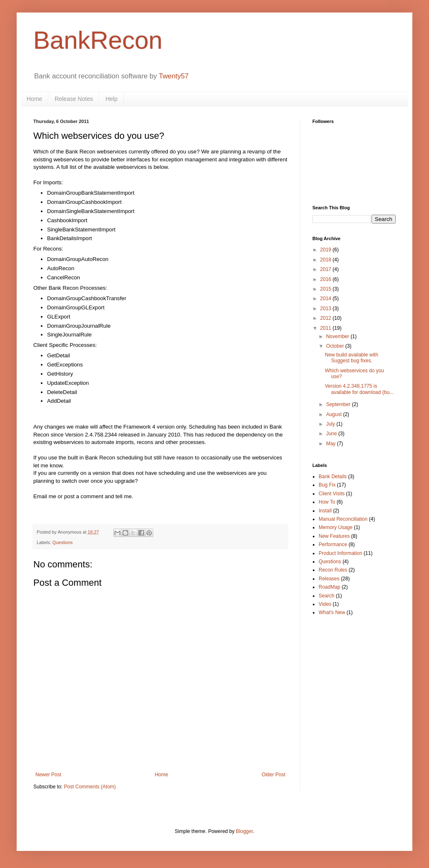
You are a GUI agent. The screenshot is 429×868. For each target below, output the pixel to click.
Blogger (244, 831)
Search (327, 596)
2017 (327, 269)
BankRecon (98, 40)
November (338, 336)
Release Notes (74, 99)
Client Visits (332, 494)
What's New (332, 612)
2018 (327, 260)
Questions (63, 542)
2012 (327, 318)
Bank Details (333, 477)
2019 (327, 250)
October (336, 346)
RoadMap (329, 587)
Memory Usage (335, 527)
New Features (334, 536)
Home (34, 99)
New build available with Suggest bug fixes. (352, 358)
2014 (327, 299)
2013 (327, 309)
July (331, 424)
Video (325, 604)
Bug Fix (327, 485)
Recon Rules (333, 570)
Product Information (340, 553)
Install (325, 511)
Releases (329, 579)
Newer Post (48, 775)
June (332, 434)
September (339, 404)
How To (327, 502)
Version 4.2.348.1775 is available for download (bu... (359, 389)
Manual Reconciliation (343, 519)
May (332, 444)
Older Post (273, 775)
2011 (327, 328)
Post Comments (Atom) (90, 787)
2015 (327, 289)
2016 (327, 279)
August (335, 414)
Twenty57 (174, 76)
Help (111, 99)
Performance (333, 544)
